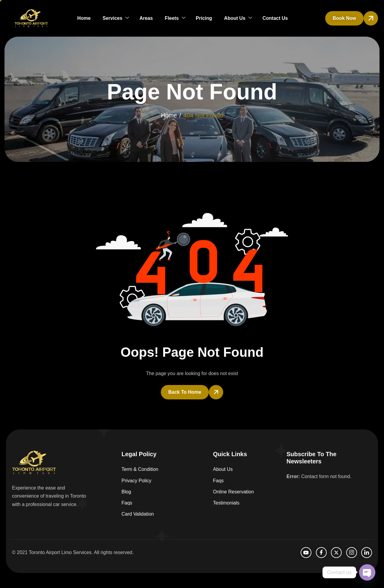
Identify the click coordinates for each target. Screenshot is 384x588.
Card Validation (138, 514)
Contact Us (275, 18)
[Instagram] (352, 553)
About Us (238, 18)
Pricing (204, 18)
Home (84, 18)
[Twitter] (336, 553)
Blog (126, 492)
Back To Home (185, 392)
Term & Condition (140, 469)
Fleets (175, 18)
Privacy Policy (136, 481)
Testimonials (226, 503)
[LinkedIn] (367, 553)
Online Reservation (233, 492)
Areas (146, 18)
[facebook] (321, 553)
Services (116, 18)
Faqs (127, 503)
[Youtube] (306, 553)
